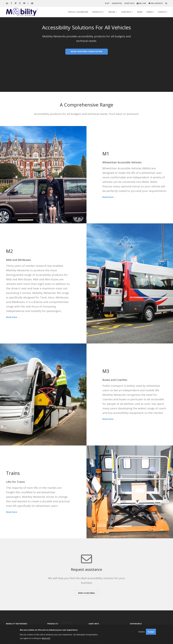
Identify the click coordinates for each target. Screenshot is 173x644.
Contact (162, 12)
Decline (142, 632)
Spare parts (129, 3)
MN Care (141, 3)
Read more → (109, 197)
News (140, 12)
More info (46, 638)
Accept (151, 632)
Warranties (117, 3)
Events (150, 12)
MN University (156, 3)
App (107, 3)
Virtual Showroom (78, 12)
